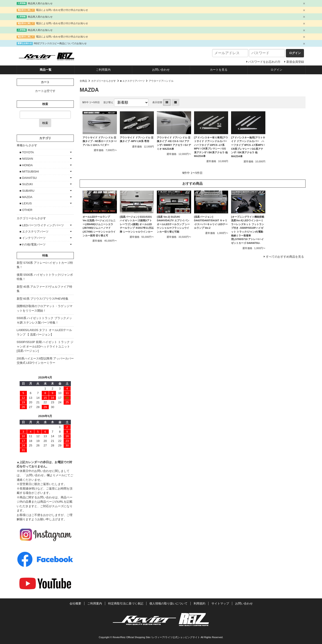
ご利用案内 (103, 70)
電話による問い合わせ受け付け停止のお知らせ (62, 10)
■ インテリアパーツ (33, 238)
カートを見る (219, 70)
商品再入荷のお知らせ (40, 3)
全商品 (83, 81)
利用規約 (199, 603)
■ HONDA (26, 165)
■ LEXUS (26, 203)
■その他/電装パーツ (33, 244)
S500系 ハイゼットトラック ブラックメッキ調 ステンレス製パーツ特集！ (44, 320)
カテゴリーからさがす (104, 81)
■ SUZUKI (26, 184)
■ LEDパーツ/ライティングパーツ (42, 225)
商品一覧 (46, 70)
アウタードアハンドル (161, 81)
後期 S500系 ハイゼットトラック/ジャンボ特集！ (45, 277)
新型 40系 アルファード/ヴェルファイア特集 (44, 289)
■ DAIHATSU (28, 178)
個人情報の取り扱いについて (168, 603)
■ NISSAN (26, 159)
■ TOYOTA (27, 152)
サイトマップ (220, 603)
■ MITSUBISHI (29, 171)
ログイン (276, 70)
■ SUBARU (27, 191)
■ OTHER (26, 210)
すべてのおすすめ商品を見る (285, 257)
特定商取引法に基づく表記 (126, 603)
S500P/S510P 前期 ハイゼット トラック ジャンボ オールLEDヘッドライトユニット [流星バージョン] (45, 346)
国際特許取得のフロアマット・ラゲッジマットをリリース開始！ (45, 308)
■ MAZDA (26, 197)
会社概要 (75, 603)
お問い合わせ (161, 70)
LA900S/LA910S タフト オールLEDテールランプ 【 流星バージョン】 (44, 332)
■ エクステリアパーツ (132, 81)
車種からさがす (27, 145)
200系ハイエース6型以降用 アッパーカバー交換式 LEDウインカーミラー (45, 361)
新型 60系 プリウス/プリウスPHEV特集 (43, 299)
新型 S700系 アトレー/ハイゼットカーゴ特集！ (45, 265)
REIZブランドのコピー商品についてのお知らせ (60, 43)
